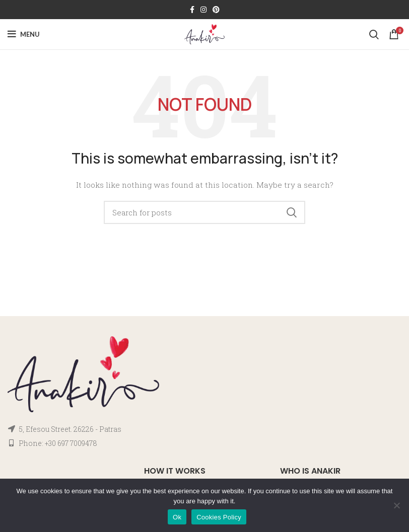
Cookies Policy (219, 517)
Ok (177, 517)
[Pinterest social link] (216, 10)
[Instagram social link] (203, 10)
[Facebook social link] (192, 10)
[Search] (374, 34)
